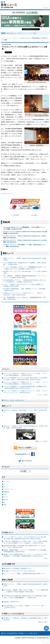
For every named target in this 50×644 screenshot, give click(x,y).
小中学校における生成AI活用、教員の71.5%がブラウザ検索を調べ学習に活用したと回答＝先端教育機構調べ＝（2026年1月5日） (25, 597)
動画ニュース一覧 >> (42, 441)
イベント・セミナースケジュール (14, 400)
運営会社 (4, 633)
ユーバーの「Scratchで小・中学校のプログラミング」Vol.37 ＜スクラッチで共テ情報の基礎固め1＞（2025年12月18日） (26, 383)
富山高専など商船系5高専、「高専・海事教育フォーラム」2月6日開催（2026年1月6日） (24, 290)
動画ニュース (7, 406)
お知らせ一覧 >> (43, 622)
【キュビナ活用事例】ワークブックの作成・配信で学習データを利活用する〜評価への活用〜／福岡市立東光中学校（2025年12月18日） (26, 379)
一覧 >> (46, 558)
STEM (6, 500)
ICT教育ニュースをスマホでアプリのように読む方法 (19, 571)
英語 (5, 505)
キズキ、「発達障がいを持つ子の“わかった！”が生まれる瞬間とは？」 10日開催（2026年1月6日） (24, 285)
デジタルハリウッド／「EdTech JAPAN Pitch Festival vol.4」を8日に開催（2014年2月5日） (25, 237)
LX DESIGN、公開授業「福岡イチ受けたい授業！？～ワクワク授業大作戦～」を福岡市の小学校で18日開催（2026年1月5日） (26, 591)
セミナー (6, 487)
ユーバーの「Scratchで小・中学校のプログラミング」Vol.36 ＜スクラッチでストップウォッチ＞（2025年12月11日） (26, 392)
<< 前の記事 (15, 215)
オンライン (7, 481)
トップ (3, 38)
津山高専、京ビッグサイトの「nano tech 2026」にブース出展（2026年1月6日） (25, 272)
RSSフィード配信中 (25, 447)
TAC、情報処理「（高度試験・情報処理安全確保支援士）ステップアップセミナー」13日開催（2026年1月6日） (25, 277)
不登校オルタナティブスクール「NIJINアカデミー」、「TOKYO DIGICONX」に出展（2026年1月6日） (23, 294)
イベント (6, 484)
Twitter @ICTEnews (25, 461)
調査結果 (6, 492)
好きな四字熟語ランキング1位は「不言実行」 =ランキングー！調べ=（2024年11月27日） (24, 607)
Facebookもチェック (25, 454)
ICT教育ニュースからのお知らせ (13, 614)
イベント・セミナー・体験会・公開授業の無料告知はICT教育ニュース (25, 574)
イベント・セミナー (12, 38)
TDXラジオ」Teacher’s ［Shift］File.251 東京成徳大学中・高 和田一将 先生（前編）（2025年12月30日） (26, 432)
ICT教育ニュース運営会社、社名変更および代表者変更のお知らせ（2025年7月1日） (25, 619)
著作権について (24, 633)
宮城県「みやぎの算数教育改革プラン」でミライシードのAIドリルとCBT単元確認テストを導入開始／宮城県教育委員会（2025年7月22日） (26, 555)
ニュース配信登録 (32, 12)
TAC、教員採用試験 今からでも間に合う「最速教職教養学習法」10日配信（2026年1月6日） (25, 298)
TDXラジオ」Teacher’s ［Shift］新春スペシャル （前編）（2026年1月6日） (25, 417)
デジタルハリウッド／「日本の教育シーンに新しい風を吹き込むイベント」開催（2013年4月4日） (24, 246)
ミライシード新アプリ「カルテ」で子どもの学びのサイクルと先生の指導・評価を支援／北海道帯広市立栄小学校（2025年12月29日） (25, 538)
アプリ (6, 497)
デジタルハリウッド (7, 194)
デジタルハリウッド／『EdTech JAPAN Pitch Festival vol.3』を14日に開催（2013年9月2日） (25, 241)
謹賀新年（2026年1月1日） (12, 602)
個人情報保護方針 (13, 633)
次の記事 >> (35, 215)
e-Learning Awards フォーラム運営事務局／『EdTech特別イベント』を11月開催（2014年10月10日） (25, 228)
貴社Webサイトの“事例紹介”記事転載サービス (17, 568)
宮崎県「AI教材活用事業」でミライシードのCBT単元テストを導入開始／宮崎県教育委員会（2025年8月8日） (26, 551)
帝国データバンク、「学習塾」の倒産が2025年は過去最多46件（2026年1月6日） (25, 259)
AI (4, 502)
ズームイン (6, 369)
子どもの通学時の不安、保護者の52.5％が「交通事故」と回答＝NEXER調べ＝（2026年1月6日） (25, 264)
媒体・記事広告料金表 (19, 12)
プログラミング (8, 489)
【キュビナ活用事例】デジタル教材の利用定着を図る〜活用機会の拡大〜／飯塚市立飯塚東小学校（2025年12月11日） (26, 387)
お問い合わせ (33, 633)
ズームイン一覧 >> (42, 395)
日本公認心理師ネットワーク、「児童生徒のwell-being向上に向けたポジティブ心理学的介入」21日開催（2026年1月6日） (25, 281)
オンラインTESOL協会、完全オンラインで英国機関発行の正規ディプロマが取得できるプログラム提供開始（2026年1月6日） (25, 268)
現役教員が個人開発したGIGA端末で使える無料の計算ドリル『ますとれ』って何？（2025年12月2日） (25, 547)
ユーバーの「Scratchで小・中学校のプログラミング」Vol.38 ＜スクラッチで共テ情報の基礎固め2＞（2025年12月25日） (26, 374)
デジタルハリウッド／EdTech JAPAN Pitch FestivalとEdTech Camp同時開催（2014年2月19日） (25, 233)
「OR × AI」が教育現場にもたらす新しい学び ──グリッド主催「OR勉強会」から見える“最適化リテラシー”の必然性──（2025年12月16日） (25, 542)
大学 (5, 494)
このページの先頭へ (46, 628)
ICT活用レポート (8, 533)
